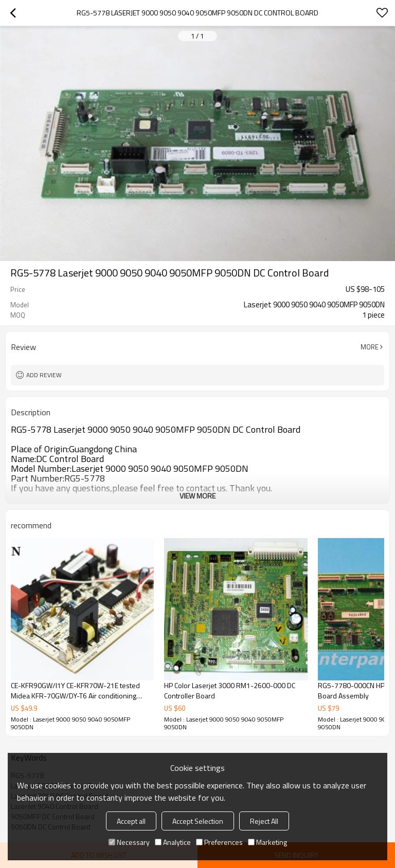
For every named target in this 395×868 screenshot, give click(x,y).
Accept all (131, 821)
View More (197, 496)
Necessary (129, 842)
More (370, 347)
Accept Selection (198, 821)
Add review (44, 375)
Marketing (267, 842)
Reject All (264, 821)
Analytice (173, 842)
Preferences (219, 842)
